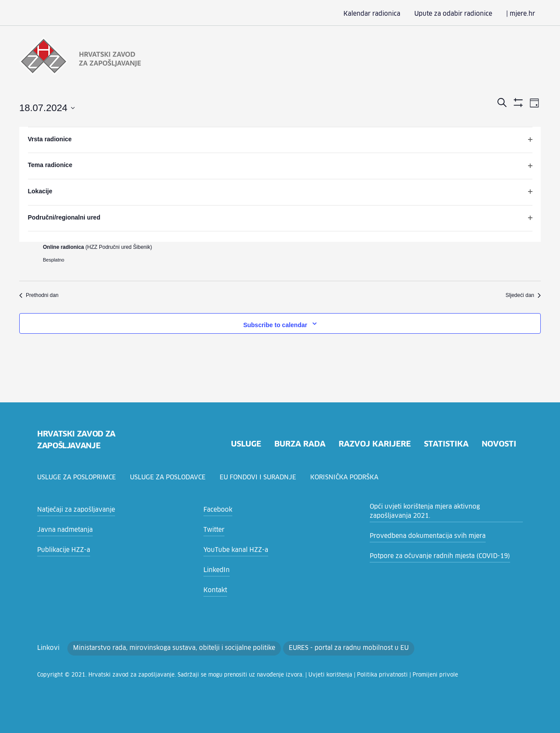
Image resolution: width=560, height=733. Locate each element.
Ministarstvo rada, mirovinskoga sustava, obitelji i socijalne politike (159, 648)
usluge (240, 444)
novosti (499, 444)
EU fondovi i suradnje (262, 478)
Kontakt (214, 590)
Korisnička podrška (349, 478)
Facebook (217, 510)
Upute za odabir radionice (461, 14)
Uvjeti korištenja (293, 675)
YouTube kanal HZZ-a (233, 550)
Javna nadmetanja (62, 530)
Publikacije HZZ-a (61, 550)
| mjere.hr (522, 14)
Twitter (212, 530)
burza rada (296, 444)
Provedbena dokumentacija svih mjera (422, 536)
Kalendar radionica (387, 14)
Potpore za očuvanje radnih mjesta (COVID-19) (434, 556)
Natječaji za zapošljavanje (72, 510)
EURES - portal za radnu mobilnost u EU (318, 648)
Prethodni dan (39, 294)
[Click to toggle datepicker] (47, 107)
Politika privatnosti (337, 675)
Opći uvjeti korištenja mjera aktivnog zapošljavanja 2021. (438, 511)
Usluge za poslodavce (171, 478)
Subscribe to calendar (275, 324)
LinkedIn (215, 570)
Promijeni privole (382, 675)
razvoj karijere (373, 444)
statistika (445, 444)
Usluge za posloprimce (78, 478)
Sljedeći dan (523, 294)
